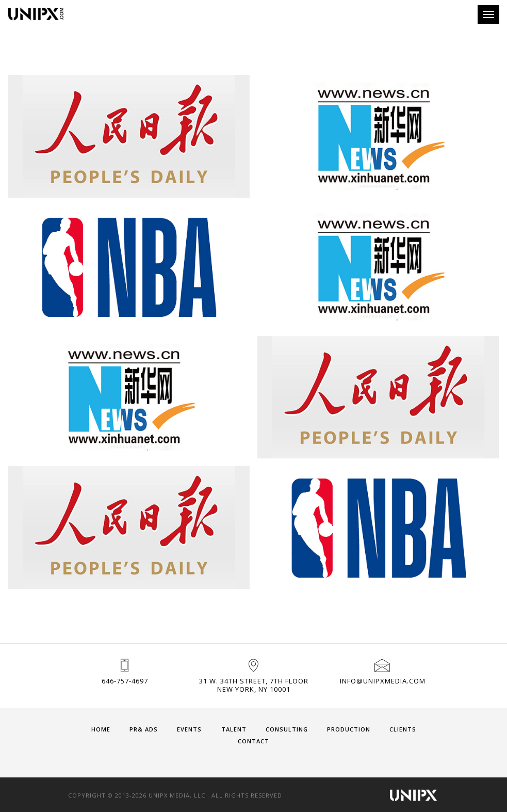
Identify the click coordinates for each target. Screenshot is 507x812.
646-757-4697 (125, 681)
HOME (101, 729)
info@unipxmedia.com (383, 681)
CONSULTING (287, 729)
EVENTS (189, 729)
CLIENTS (403, 729)
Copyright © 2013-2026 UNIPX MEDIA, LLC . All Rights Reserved (175, 795)
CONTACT (253, 741)
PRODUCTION (349, 729)
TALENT (234, 729)
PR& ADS (144, 729)
